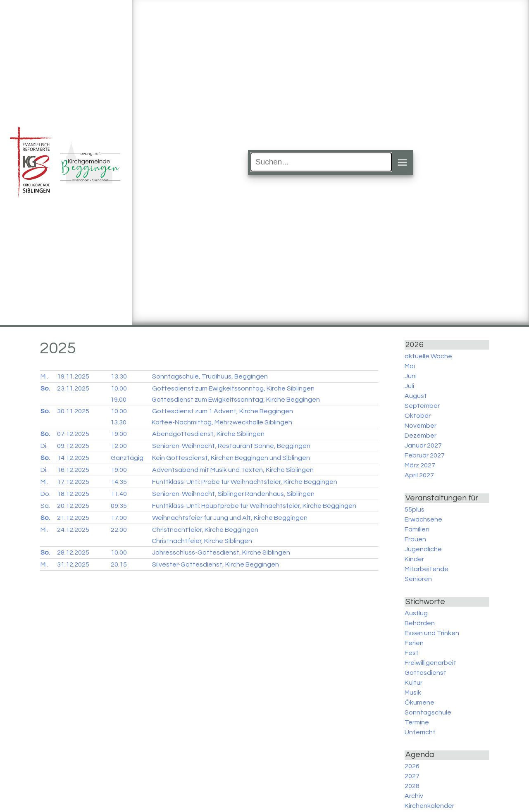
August (416, 396)
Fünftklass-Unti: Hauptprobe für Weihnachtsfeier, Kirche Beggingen (254, 506)
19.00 (118, 400)
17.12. (73, 482)
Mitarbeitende (427, 569)
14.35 (119, 482)
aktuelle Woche (428, 356)
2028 (412, 786)
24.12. (73, 530)
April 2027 (419, 475)
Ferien (414, 643)
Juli (409, 386)
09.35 (119, 506)
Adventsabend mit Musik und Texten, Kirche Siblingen (233, 470)
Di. (44, 446)
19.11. (73, 376)
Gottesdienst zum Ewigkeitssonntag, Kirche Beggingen (236, 400)
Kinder (414, 559)
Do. (45, 494)
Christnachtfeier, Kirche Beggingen (205, 530)
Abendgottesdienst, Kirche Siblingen (208, 434)
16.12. (73, 470)
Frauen (415, 539)
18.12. (73, 494)
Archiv (414, 796)
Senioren (418, 579)
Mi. (44, 376)
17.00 (119, 518)
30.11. (73, 411)
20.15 (119, 564)
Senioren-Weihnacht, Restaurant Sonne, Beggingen (231, 446)
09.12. (73, 446)
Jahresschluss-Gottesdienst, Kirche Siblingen (221, 552)
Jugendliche (423, 549)
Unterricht (420, 732)
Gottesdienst (425, 673)
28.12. (73, 552)
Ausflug (416, 613)
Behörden (420, 623)
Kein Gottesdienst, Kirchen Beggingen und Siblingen (231, 458)
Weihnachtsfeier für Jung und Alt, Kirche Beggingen (230, 518)
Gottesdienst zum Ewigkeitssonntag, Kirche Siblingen (233, 388)
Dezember (421, 436)
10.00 (119, 388)
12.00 (119, 446)
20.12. (73, 506)
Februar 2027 (425, 455)
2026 (412, 766)
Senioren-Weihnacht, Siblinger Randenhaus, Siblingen (233, 494)
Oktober (418, 416)
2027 (412, 776)
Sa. (45, 506)
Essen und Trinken (432, 633)
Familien (417, 529)
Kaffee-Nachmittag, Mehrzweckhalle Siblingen (222, 422)
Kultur (413, 683)
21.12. (73, 518)
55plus (415, 510)
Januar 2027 (423, 445)
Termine (417, 722)
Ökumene (419, 702)
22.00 (119, 530)
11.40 (119, 494)
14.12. (73, 458)
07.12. (73, 434)
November (421, 426)
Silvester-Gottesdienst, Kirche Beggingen (216, 564)
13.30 (119, 376)
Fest (412, 653)
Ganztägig (127, 458)
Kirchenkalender (429, 806)
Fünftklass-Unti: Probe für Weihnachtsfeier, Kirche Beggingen (245, 482)
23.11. (73, 388)
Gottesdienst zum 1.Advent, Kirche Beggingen (223, 411)
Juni (411, 376)
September (422, 406)
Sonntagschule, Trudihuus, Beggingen (210, 376)
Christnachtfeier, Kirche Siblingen (202, 541)
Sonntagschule (428, 712)
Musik (413, 693)
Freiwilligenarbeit (430, 663)
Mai (410, 366)
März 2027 (420, 465)
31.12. (73, 564)
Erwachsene (423, 519)
